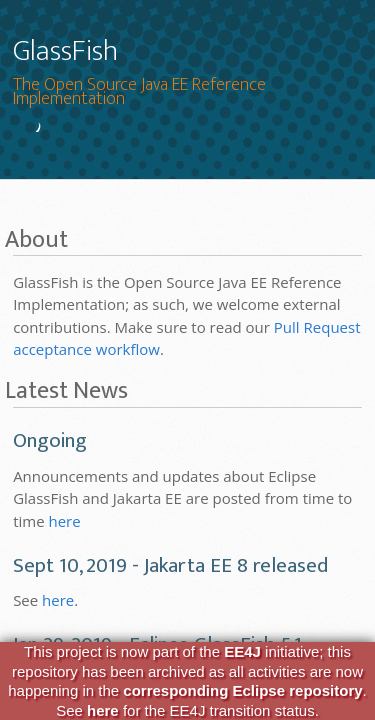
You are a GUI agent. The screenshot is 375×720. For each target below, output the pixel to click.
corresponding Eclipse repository (242, 690)
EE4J (242, 651)
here (64, 521)
